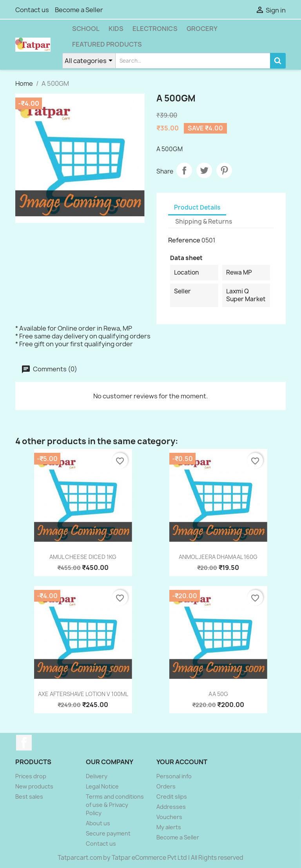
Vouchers (169, 817)
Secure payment (108, 833)
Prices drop (31, 776)
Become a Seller (79, 10)
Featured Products (107, 44)
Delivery (97, 776)
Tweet (204, 170)
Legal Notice (102, 786)
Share (184, 170)
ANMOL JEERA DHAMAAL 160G (218, 557)
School (86, 29)
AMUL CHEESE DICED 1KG (83, 557)
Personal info (174, 776)
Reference (184, 240)
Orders (166, 786)
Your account (182, 762)
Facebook (24, 743)
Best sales (29, 797)
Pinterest (224, 170)
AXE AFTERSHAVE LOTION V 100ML (83, 694)
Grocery (202, 29)
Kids (116, 29)
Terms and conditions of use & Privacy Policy (115, 805)
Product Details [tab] (197, 207)
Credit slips (172, 797)
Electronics (155, 29)
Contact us (32, 10)
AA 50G (218, 694)
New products (34, 786)
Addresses (171, 807)
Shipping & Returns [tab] (204, 222)
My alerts (169, 827)
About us (98, 823)
